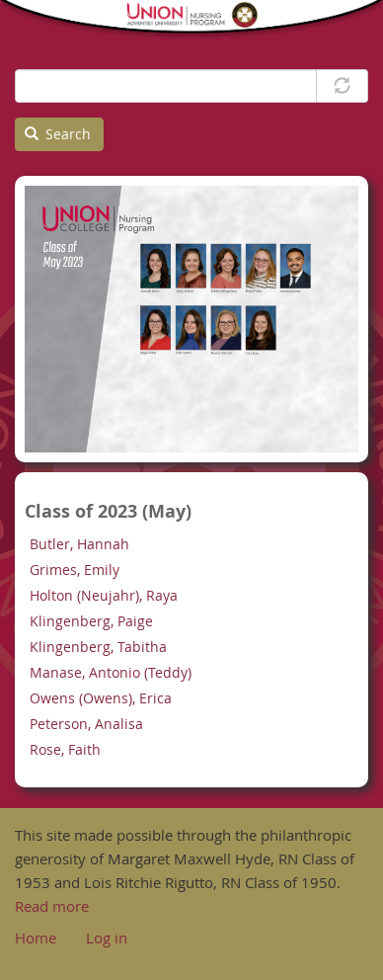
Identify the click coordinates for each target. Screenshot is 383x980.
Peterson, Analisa (86, 724)
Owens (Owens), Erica (101, 698)
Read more (52, 906)
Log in (107, 938)
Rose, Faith (65, 749)
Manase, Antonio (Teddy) (111, 672)
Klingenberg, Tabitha (98, 647)
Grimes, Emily (75, 570)
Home (36, 938)
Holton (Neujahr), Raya (104, 595)
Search (58, 134)
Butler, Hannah (79, 544)
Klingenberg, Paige (91, 621)
